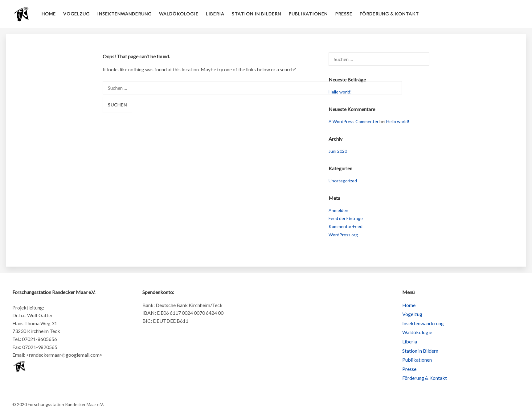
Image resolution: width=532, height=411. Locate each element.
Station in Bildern (256, 14)
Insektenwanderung (124, 14)
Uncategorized (343, 181)
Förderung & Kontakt (389, 14)
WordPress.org (343, 235)
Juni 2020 (338, 151)
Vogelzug (76, 14)
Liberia (215, 14)
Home (49, 14)
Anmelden (338, 210)
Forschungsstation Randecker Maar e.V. (22, 14)
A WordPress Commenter (354, 121)
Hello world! (340, 92)
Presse (344, 14)
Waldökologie (179, 14)
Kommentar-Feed (346, 226)
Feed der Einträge (346, 218)
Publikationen (308, 14)
